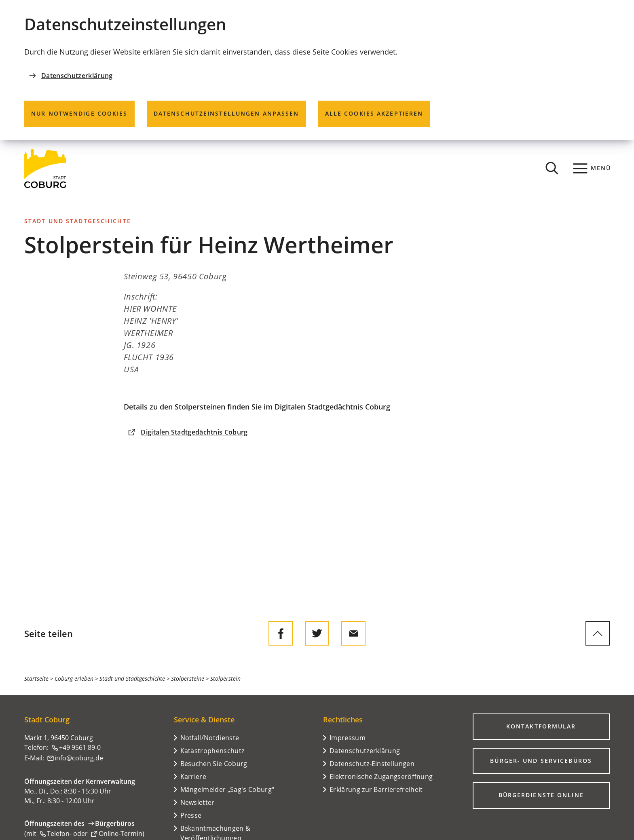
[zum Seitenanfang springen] (598, 633)
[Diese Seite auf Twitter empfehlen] (317, 633)
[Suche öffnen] (552, 168)
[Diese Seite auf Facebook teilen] (281, 633)
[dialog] (317, 70)
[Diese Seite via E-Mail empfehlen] (353, 633)
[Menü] (592, 168)
